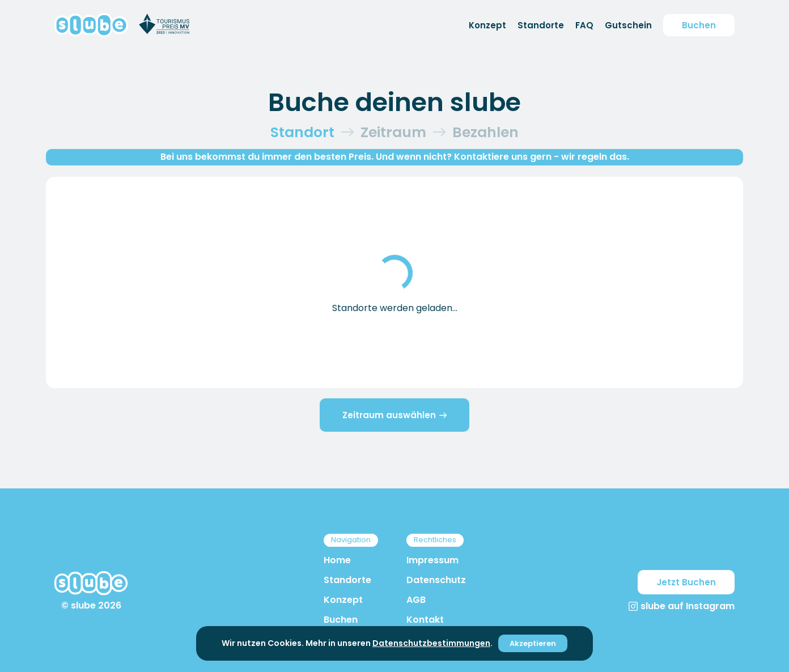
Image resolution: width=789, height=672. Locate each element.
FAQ (584, 25)
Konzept (487, 25)
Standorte (541, 25)
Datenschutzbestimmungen (431, 643)
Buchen (699, 25)
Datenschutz (436, 580)
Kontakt (425, 620)
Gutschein (628, 25)
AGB (416, 600)
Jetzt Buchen (686, 582)
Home (337, 560)
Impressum (432, 560)
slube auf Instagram (682, 606)
